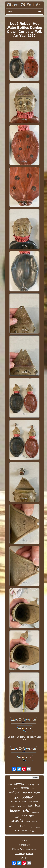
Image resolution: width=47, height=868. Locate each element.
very (16, 798)
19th (30, 806)
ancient (28, 816)
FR (27, 858)
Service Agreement (24, 854)
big (24, 807)
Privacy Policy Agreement (24, 849)
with (17, 817)
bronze (15, 811)
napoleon (27, 793)
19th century (34, 802)
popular (28, 797)
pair (38, 784)
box (38, 805)
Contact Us (24, 845)
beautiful (17, 821)
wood (13, 825)
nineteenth (15, 801)
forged (31, 827)
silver (10, 785)
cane (17, 830)
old (26, 810)
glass (28, 821)
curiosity (12, 806)
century (30, 784)
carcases (25, 788)
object (37, 793)
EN (22, 858)
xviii (24, 802)
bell (19, 806)
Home (24, 840)
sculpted (38, 827)
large (32, 830)
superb (24, 831)
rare (23, 825)
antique (14, 792)
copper (35, 821)
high (33, 789)
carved (19, 784)
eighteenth (35, 812)
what (16, 788)
